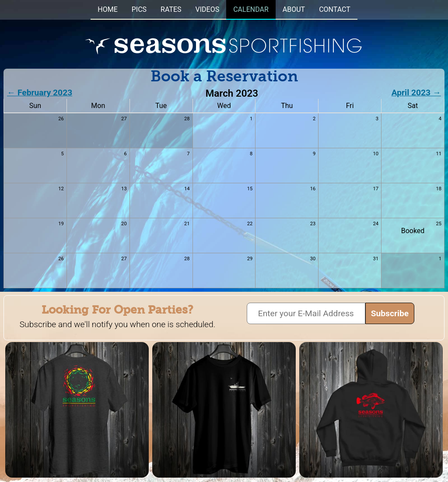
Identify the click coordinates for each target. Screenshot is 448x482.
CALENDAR (251, 9)
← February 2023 (40, 93)
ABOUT (294, 9)
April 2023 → (416, 93)
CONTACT (335, 9)
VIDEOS (208, 9)
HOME (107, 9)
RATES (171, 9)
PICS (139, 9)
